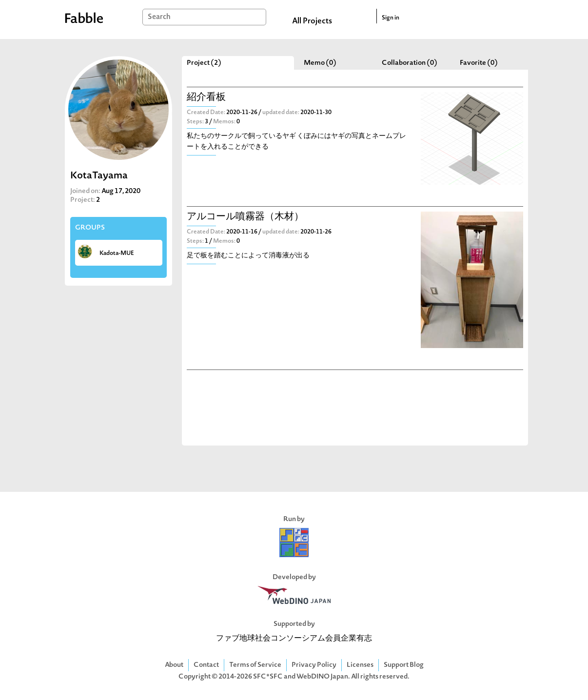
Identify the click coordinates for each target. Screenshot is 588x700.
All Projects (312, 21)
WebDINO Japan (322, 677)
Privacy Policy (314, 665)
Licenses (360, 665)
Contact (206, 665)
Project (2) (204, 63)
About (174, 665)
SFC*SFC (268, 677)
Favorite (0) (479, 63)
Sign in (391, 18)
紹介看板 (206, 98)
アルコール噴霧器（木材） (245, 217)
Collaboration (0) (410, 63)
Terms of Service (255, 665)
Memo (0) (320, 63)
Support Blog (404, 665)
